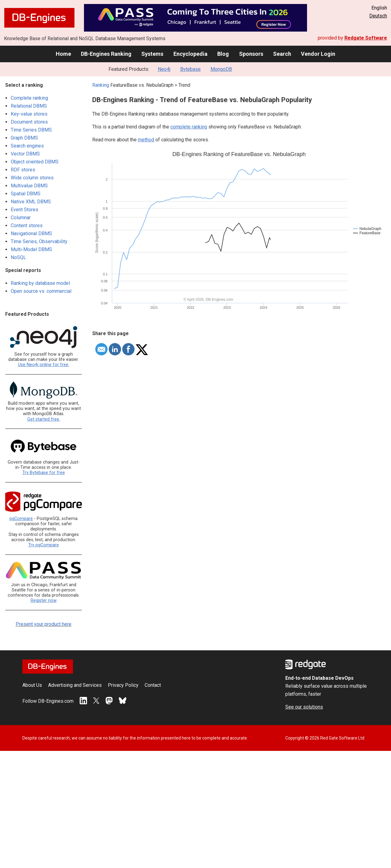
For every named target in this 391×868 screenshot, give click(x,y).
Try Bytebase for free (44, 473)
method (146, 140)
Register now (44, 600)
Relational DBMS (29, 106)
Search (282, 54)
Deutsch (378, 16)
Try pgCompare (44, 545)
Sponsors (251, 54)
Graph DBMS (24, 138)
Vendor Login (318, 54)
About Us (32, 685)
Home (63, 54)
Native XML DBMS (31, 202)
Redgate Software (366, 38)
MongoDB (221, 69)
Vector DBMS (25, 154)
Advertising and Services (75, 685)
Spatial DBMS (26, 194)
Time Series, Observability (39, 241)
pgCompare (21, 519)
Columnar (21, 218)
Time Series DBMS (31, 130)
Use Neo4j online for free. (44, 365)
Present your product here (44, 624)
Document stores (29, 122)
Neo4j (164, 69)
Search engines (27, 146)
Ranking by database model (40, 283)
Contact (153, 685)
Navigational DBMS (31, 233)
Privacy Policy (123, 685)
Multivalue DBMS (29, 186)
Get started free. (44, 419)
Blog (223, 54)
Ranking (101, 85)
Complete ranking (29, 98)
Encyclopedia (190, 54)
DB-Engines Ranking (106, 54)
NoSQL (18, 257)
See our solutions (304, 707)
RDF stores (23, 170)
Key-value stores (29, 114)
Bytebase (190, 69)
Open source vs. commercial (41, 291)
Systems (152, 54)
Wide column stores (32, 178)
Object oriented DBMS (35, 162)
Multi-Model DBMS (31, 249)
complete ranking (189, 127)
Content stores (27, 226)
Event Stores (25, 210)
